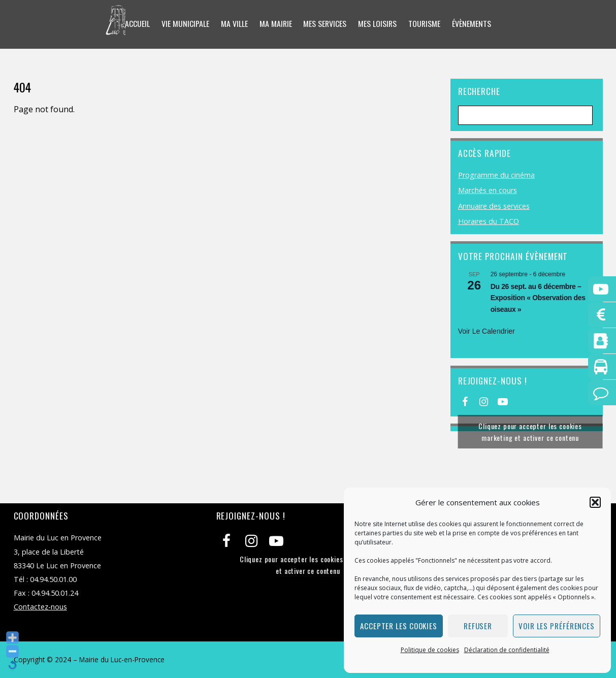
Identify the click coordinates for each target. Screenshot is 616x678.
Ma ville (233, 24)
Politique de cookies (430, 650)
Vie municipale (184, 24)
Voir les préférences (557, 626)
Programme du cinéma (496, 175)
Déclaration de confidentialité (507, 650)
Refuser (478, 626)
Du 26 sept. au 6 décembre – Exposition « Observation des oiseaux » (538, 298)
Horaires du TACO (489, 221)
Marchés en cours (488, 190)
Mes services (325, 24)
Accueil (136, 24)
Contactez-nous (40, 607)
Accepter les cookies (399, 626)
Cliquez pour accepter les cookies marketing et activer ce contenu (530, 432)
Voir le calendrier (487, 331)
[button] (595, 502)
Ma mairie (274, 24)
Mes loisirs (378, 24)
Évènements (473, 24)
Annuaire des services (494, 206)
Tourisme (426, 24)
